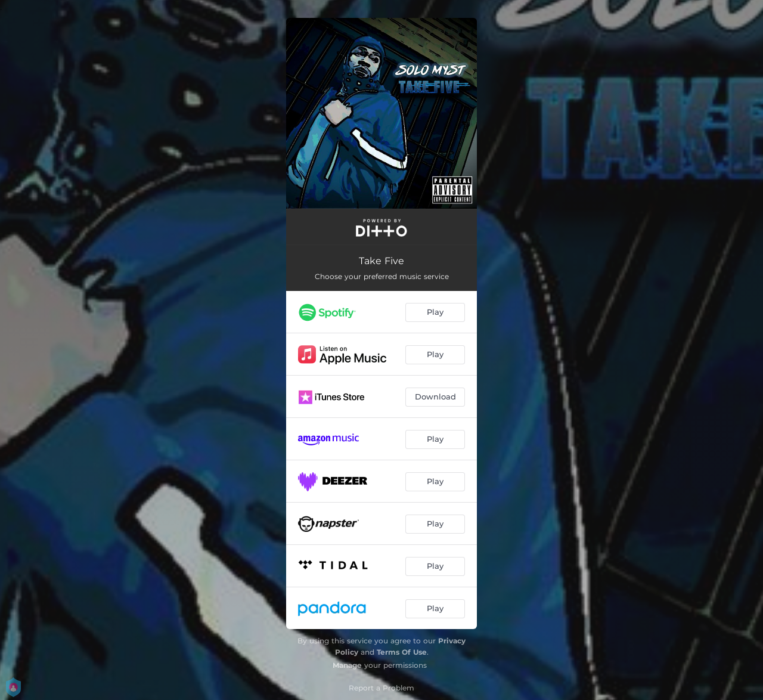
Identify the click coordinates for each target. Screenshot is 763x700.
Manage (347, 665)
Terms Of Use (402, 652)
